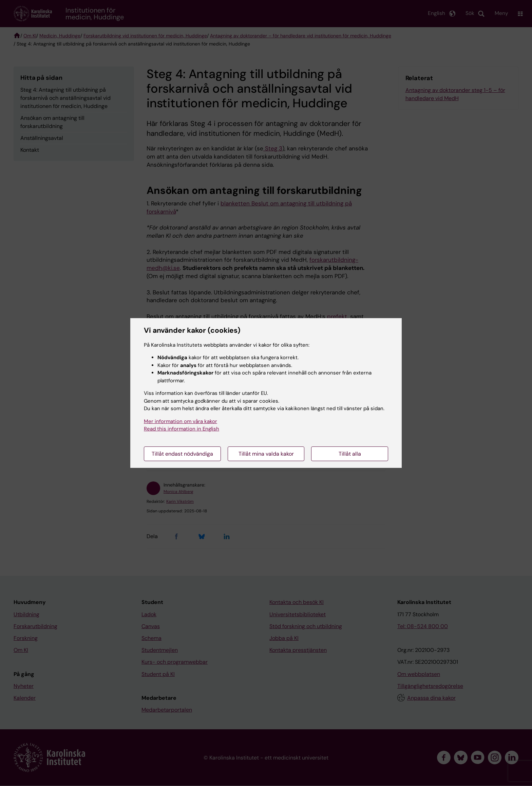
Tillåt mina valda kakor (266, 454)
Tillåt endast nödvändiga (182, 454)
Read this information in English (182, 429)
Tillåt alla (350, 454)
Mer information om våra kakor (180, 421)
